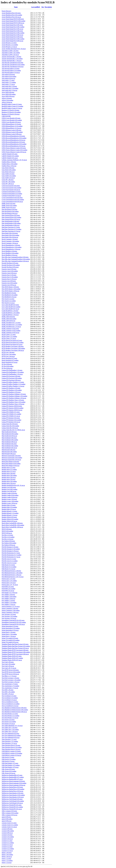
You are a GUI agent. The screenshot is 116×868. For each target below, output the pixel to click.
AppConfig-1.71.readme (9, 82)
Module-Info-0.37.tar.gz (9, 471)
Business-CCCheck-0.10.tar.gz (11, 114)
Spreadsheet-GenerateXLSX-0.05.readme (14, 622)
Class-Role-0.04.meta (8, 168)
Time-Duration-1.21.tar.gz (9, 743)
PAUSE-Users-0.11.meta (9, 559)
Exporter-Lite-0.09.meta (9, 281)
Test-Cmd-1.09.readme (8, 664)
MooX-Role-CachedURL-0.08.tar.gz (12, 527)
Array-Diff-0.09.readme (9, 94)
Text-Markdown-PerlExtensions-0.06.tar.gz (14, 712)
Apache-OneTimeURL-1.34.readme (12, 59)
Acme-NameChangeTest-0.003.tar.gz (12, 41)
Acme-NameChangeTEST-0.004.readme (14, 21)
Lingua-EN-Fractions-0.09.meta (11, 376)
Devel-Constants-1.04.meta (10, 239)
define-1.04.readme (7, 855)
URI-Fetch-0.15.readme (9, 759)
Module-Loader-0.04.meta (9, 493)
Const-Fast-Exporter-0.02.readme (11, 188)
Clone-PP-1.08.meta (8, 180)
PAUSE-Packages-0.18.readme (11, 549)
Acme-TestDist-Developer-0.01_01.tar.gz (14, 49)
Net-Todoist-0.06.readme (9, 543)
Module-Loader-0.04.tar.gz (10, 497)
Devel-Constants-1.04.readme (10, 241)
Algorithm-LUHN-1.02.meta (10, 51)
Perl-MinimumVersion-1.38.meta (11, 571)
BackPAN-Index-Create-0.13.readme (12, 106)
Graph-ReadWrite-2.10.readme (11, 313)
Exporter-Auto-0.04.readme (10, 271)
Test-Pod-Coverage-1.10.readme (11, 680)
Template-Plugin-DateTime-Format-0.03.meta (15, 644)
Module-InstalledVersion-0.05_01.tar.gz (13, 485)
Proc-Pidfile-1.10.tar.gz (9, 604)
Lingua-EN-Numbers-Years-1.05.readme (14, 402)
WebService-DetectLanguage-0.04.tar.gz (13, 785)
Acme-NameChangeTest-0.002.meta (12, 31)
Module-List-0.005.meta (9, 487)
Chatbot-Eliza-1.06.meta (9, 162)
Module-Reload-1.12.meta (9, 511)
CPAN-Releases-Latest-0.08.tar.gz (12, 134)
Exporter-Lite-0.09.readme (9, 283)
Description (48, 7)
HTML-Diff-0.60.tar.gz (8, 321)
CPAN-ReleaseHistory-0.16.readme (12, 126)
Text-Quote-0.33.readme (9, 722)
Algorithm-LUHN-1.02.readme (11, 53)
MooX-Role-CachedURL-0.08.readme (13, 525)
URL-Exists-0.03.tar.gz (8, 773)
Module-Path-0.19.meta (9, 505)
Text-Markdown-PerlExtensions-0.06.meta (14, 708)
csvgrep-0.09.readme (8, 831)
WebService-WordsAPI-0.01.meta (12, 805)
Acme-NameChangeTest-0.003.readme (13, 39)
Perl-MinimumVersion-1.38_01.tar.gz (13, 577)
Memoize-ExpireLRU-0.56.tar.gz (11, 460)
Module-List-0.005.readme (10, 489)
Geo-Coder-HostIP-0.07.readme (11, 307)
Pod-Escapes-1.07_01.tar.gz (10, 585)
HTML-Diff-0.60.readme (9, 319)
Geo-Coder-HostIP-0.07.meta (10, 305)
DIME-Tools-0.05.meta (9, 204)
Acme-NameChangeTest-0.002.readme (13, 33)
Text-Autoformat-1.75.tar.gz (10, 688)
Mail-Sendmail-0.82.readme (10, 446)
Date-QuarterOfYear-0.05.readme (11, 217)
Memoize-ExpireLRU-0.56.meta (11, 456)
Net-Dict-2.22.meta (7, 535)
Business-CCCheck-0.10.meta (10, 110)
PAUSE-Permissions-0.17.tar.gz (11, 557)
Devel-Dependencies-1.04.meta (11, 245)
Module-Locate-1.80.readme (10, 501)
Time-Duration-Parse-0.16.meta (11, 745)
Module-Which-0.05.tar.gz (9, 521)
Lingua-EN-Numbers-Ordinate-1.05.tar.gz (14, 398)
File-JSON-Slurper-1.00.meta (10, 287)
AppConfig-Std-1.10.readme (10, 88)
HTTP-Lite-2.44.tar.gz (8, 356)
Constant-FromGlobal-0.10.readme (12, 194)
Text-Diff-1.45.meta (8, 690)
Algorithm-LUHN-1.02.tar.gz (10, 55)
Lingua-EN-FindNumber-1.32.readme (13, 372)
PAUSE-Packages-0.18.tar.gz (10, 551)
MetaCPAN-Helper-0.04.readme (11, 464)
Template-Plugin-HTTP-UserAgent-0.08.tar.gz (15, 654)
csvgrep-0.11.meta (7, 841)
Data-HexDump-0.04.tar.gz (10, 213)
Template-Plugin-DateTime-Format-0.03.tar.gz (15, 648)
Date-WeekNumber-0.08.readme (11, 223)
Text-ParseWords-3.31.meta (10, 714)
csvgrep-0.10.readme (8, 837)
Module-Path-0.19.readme (9, 507)
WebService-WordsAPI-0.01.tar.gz (12, 809)
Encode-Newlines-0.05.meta (10, 263)
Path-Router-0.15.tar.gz (8, 569)
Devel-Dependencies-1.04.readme (12, 247)
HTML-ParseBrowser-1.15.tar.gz (11, 327)
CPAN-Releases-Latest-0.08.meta (11, 130)
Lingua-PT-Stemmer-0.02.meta (11, 418)
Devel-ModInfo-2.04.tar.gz (10, 255)
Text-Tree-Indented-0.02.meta (10, 734)
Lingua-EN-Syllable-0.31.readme (11, 414)
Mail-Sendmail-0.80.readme (10, 440)
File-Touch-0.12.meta (8, 299)
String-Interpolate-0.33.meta (10, 626)
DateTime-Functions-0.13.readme (12, 229)
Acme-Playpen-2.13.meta (9, 43)
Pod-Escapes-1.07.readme (9, 581)
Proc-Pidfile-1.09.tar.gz (9, 599)
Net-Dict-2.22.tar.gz (8, 539)
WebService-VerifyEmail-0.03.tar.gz (12, 803)
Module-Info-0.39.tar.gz (9, 483)
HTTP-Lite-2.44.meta (8, 352)
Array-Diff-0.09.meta (8, 92)
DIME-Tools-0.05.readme (9, 205)
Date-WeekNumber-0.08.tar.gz (11, 225)
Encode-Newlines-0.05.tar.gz (10, 267)
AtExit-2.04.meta (7, 98)
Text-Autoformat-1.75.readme (10, 686)
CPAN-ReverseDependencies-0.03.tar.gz (14, 146)
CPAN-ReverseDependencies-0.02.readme (14, 138)
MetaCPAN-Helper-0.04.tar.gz (11, 466)
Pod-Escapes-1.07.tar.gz (9, 583)
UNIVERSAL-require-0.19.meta (11, 751)
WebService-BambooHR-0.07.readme (13, 777)
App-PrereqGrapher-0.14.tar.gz (11, 72)
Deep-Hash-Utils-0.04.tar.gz (10, 237)
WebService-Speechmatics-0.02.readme (13, 795)
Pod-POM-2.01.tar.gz (8, 591)
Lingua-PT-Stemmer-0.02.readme (11, 420)
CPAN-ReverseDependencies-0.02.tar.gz (14, 140)
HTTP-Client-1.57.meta (9, 335)
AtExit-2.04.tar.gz (7, 102)
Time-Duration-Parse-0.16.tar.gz (11, 749)
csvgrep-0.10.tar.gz (7, 839)
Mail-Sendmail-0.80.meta (9, 438)
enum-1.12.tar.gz (7, 863)
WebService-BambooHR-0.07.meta (12, 775)
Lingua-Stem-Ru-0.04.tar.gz (10, 428)
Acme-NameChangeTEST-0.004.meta (13, 19)
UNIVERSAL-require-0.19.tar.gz (11, 755)
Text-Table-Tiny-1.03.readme (10, 730)
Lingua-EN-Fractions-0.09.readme (12, 378)
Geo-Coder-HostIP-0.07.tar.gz (10, 309)
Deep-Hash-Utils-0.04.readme (10, 235)
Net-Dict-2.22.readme (8, 537)
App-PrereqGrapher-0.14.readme (11, 71)
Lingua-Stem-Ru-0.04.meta (10, 424)
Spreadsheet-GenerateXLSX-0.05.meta (13, 620)
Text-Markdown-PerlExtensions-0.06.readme (15, 710)
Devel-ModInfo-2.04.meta (9, 251)
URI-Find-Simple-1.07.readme (11, 765)
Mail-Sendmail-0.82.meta (9, 444)
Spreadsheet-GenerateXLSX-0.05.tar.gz (13, 624)
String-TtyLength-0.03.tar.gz (10, 642)
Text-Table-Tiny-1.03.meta (10, 728)
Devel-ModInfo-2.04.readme (10, 253)
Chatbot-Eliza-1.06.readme (10, 164)
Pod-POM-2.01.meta (8, 587)
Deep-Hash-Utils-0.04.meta (10, 233)
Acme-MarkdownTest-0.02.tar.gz (11, 17)
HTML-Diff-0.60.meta (8, 317)
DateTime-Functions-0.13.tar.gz (11, 231)
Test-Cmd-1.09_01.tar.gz (9, 668)
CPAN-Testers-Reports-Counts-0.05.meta (14, 148)
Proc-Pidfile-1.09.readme (9, 597)
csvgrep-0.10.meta (7, 835)
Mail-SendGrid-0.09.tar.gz (9, 436)
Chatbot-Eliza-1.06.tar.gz (9, 166)
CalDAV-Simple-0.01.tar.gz (10, 158)
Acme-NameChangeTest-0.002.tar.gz (12, 35)
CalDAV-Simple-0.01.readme (10, 156)
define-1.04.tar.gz (7, 857)
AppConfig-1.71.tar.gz (8, 84)
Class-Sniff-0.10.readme (9, 176)
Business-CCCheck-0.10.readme (11, 112)
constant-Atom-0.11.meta (9, 823)
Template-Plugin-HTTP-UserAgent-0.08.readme (16, 652)
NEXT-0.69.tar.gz (7, 533)
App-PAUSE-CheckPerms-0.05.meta (12, 63)
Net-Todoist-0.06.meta (8, 541)
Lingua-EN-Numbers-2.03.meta (11, 388)
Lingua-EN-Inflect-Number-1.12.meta (13, 382)
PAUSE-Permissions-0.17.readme (12, 555)
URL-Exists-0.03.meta (8, 769)
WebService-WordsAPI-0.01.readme (12, 807)
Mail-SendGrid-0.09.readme (10, 434)
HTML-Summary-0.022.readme (11, 331)
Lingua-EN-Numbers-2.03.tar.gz (11, 392)
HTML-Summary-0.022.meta (10, 329)
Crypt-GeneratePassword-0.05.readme (13, 200)
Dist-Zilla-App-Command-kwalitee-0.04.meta (15, 257)
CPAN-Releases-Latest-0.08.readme (12, 132)
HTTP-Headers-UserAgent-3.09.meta (13, 346)
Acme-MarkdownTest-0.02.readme (12, 15)
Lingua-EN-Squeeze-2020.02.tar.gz (12, 410)
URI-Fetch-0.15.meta (8, 757)
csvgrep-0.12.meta (7, 847)
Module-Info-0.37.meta (9, 468)
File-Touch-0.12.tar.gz (8, 303)
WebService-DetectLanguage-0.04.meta (13, 781)
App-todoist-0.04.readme (9, 76)
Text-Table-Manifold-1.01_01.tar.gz (12, 726)
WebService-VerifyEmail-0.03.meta (12, 799)
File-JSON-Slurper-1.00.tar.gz (10, 291)
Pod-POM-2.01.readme (8, 589)
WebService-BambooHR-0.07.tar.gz (12, 779)
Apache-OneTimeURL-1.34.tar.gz (12, 61)
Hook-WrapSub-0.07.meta (9, 358)
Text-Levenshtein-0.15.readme (11, 704)
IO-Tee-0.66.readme (8, 366)
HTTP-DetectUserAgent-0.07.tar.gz (12, 344)
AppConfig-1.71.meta (8, 80)
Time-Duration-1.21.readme (10, 741)
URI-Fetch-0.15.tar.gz (8, 761)
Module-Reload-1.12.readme (10, 513)
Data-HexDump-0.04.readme (10, 211)
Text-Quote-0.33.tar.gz (8, 724)
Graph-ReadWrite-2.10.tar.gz (10, 315)
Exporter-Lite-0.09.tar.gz (9, 285)
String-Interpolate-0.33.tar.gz (10, 630)
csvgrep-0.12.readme (8, 849)
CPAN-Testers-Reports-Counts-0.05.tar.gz (14, 152)
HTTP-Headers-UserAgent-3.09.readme (13, 348)
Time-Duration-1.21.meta (9, 739)
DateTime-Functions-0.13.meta (11, 227)
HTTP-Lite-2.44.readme (9, 354)
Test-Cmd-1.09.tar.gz (8, 666)
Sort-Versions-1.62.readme (10, 616)
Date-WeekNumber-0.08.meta (10, 221)
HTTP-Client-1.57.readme (9, 337)
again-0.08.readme (7, 819)
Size (43, 7)
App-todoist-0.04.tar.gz (8, 78)
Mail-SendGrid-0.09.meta (9, 432)
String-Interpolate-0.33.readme (11, 628)
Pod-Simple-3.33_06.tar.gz (10, 593)
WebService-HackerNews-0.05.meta (12, 787)
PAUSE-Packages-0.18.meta (10, 547)
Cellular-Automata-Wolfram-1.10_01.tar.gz (14, 160)
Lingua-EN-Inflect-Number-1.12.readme (14, 384)
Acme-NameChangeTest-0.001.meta (12, 25)
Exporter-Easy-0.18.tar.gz (9, 279)
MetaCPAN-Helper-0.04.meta (10, 462)
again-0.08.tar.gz (7, 821)
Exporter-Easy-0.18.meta (9, 275)
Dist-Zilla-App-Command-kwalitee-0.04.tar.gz (15, 261)
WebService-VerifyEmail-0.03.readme (13, 801)
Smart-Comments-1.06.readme (11, 610)
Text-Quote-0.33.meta (8, 720)
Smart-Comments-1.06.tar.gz (10, 612)
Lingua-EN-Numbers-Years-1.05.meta (13, 400)
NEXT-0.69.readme (7, 531)
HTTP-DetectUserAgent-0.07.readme (13, 342)
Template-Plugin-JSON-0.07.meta (12, 656)
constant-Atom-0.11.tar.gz (9, 827)
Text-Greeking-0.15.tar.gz (9, 700)
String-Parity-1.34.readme (9, 634)
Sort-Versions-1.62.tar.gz (9, 618)
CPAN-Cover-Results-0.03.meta (11, 118)
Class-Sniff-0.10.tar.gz (8, 178)
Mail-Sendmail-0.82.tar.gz (9, 448)
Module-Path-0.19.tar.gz (9, 509)
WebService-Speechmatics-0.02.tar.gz (13, 797)
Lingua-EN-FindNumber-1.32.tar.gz (12, 374)
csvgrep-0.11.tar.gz (7, 845)
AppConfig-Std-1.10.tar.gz (9, 90)
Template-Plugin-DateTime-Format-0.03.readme (16, 646)
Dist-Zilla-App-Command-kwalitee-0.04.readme (16, 259)
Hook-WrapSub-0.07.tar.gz (10, 362)
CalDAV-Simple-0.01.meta (10, 154)
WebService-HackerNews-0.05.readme (13, 789)
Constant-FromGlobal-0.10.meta (11, 192)
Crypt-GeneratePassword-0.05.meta (12, 198)
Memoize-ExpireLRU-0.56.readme (12, 458)
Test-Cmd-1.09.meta (8, 662)
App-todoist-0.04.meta (8, 74)
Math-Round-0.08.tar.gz (9, 454)
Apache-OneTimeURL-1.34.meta (11, 57)
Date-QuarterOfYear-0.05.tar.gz (11, 219)
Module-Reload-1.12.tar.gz (10, 515)
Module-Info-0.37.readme (9, 470)
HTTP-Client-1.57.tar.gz (9, 338)
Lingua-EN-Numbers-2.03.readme (12, 390)
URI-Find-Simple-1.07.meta (10, 763)
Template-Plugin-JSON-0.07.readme (12, 658)
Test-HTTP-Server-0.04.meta (10, 670)
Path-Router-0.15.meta (8, 565)
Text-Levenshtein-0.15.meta (10, 702)
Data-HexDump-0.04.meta (9, 209)
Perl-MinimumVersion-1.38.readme (12, 573)
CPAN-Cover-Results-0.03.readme (12, 120)
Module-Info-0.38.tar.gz (9, 477)
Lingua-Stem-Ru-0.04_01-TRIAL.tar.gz (13, 430)
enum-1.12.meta (6, 859)
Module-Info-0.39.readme (9, 481)
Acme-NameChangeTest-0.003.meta (12, 37)
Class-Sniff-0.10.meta (8, 174)
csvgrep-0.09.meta (7, 829)
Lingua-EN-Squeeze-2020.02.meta (12, 406)
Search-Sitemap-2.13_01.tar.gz (11, 606)
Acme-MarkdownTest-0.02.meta (11, 13)
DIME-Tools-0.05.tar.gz (9, 207)
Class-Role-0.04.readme (9, 170)
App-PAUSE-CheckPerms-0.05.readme (13, 65)
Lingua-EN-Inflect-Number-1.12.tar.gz (13, 386)
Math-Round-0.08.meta (9, 450)
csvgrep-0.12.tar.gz (7, 851)
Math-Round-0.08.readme (9, 452)
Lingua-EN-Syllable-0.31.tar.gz (11, 416)
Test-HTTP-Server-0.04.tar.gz (10, 674)
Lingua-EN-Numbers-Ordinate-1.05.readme (14, 396)
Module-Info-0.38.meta (9, 473)
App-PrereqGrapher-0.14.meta (11, 69)
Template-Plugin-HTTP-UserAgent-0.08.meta (15, 650)
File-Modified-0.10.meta (9, 293)
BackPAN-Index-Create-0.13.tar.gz (12, 108)
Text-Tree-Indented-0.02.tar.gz (11, 737)
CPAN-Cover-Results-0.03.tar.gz (11, 122)
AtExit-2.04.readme (7, 100)
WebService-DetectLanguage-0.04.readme (14, 783)
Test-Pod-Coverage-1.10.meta (10, 678)
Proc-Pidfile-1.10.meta (8, 601)
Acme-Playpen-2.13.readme (10, 45)
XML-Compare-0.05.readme (10, 813)
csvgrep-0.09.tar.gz (7, 833)
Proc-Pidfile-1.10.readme (9, 603)
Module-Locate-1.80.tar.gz (9, 503)
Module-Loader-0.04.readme (10, 495)
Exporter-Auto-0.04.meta (9, 269)
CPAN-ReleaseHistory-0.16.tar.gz (12, 128)
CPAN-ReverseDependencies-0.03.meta (13, 142)
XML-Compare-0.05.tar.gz (10, 815)
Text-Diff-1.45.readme (8, 692)
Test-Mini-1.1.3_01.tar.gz (9, 676)
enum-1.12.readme (7, 861)
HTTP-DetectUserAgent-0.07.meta (12, 340)
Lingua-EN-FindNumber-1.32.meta (12, 370)
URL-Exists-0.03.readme (9, 771)
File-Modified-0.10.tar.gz (9, 297)
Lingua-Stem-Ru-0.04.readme (10, 426)
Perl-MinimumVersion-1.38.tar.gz (12, 575)
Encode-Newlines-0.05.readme (11, 265)
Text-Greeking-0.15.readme (10, 698)
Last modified (35, 7)
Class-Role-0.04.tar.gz (8, 172)
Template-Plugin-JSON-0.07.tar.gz (12, 660)
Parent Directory (7, 11)
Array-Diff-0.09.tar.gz (8, 96)
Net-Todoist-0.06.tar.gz (8, 545)
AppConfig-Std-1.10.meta (9, 86)
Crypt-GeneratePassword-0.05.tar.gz (12, 202)
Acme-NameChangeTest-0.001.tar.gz (12, 29)
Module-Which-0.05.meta (9, 517)
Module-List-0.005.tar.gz (9, 491)
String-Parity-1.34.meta (9, 632)
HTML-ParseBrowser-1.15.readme (12, 325)
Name (16, 7)
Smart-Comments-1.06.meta (10, 608)
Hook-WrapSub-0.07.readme (10, 360)
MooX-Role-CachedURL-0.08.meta (12, 523)
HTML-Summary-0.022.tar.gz (10, 333)
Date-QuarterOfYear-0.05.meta (11, 215)
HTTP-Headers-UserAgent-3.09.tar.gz (13, 350)
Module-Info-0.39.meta (9, 479)
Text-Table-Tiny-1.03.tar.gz (10, 732)
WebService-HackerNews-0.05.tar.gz (12, 791)
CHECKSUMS (6, 116)
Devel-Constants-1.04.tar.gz (10, 243)
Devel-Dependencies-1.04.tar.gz (11, 249)
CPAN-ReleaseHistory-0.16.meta (11, 124)
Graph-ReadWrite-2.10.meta (10, 311)
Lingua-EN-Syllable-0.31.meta (11, 412)
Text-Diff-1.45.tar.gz (8, 694)
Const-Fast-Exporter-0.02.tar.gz (11, 190)
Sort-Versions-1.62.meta (9, 614)
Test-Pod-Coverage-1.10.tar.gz (11, 682)
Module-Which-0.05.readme (10, 519)
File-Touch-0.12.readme (9, 301)
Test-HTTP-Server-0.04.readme (11, 672)
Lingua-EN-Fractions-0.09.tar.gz (11, 380)
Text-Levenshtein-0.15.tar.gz (10, 706)
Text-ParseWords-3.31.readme (11, 716)
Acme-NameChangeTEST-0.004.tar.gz (13, 23)
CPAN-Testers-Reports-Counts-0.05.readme (14, 150)
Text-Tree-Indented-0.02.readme (11, 735)
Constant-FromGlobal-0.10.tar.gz (11, 196)
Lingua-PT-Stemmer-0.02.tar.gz (11, 422)
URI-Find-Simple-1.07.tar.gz (10, 767)
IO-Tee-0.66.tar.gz (7, 368)
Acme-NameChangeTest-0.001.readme (13, 27)
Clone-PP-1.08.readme (8, 182)
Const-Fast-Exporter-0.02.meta (11, 186)
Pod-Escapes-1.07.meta (9, 579)
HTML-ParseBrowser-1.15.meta (11, 323)
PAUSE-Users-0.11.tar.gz (9, 563)
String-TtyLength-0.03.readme (11, 640)
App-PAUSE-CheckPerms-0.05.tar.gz (13, 67)
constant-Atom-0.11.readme (10, 825)
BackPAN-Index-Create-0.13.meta (12, 104)
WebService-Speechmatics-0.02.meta (13, 793)
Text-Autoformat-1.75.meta (10, 684)
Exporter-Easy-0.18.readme (10, 277)
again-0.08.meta (6, 817)
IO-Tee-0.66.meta (7, 364)
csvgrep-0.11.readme (8, 843)
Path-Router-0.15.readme (9, 567)
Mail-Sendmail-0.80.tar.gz (9, 442)
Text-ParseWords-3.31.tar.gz (10, 718)
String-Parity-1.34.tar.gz (9, 636)
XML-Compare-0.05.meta (9, 811)
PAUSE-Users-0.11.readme (10, 561)
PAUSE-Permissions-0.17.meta (11, 553)
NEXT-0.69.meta (7, 529)
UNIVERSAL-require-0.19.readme (12, 753)
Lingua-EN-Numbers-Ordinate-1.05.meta (14, 394)
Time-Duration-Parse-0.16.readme (12, 747)
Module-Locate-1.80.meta (9, 499)
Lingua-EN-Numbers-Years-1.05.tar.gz (13, 404)
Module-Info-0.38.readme (9, 475)
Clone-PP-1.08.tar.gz (8, 184)
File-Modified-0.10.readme (10, 295)
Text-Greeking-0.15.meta (9, 696)
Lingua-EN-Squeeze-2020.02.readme (13, 408)
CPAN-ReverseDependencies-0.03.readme (14, 144)
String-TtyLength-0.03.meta (10, 638)
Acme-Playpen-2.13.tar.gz (9, 47)
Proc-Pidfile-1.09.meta (8, 595)
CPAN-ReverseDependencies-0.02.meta (13, 136)
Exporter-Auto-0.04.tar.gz (9, 273)
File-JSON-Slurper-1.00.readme (11, 289)
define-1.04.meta (7, 853)
